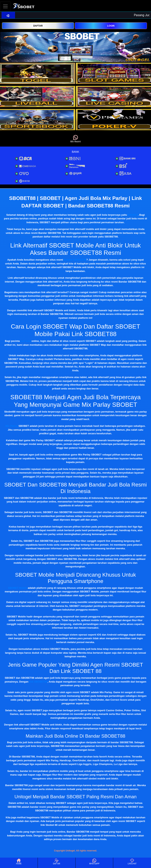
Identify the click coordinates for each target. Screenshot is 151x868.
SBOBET (133, 215)
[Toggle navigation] (5, 6)
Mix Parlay (12, 426)
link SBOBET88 (38, 682)
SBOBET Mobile (18, 588)
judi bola (26, 341)
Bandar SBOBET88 (75, 260)
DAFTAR (38, 26)
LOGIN (111, 26)
